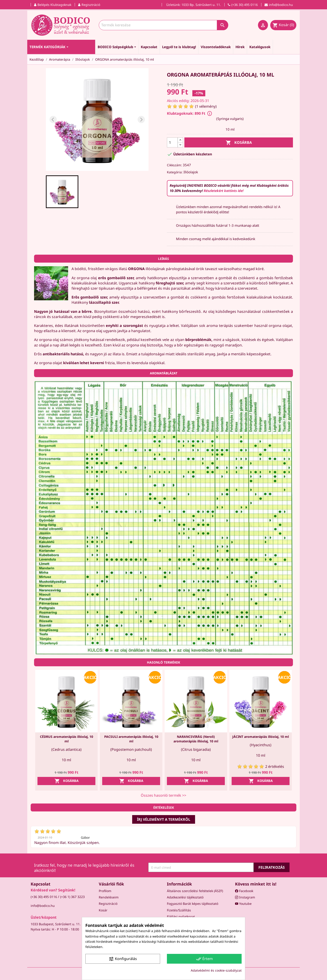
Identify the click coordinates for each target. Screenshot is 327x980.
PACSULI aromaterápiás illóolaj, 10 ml (131, 739)
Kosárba (239, 143)
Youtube (243, 904)
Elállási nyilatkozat (181, 917)
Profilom (105, 891)
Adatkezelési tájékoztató (185, 897)
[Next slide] (141, 119)
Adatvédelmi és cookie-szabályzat (216, 970)
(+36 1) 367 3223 (72, 897)
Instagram (245, 897)
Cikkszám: (174, 165)
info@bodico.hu (43, 906)
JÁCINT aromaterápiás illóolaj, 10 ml (261, 737)
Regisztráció (108, 904)
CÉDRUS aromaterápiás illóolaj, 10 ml (67, 739)
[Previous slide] (53, 119)
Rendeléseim (109, 897)
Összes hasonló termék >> (163, 795)
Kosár (103, 910)
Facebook (244, 891)
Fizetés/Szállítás (179, 910)
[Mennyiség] (172, 142)
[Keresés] (163, 25)
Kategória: (175, 172)
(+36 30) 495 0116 (44, 897)
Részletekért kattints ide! (224, 191)
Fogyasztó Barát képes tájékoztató (193, 904)
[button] (62, 192)
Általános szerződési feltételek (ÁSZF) (195, 891)
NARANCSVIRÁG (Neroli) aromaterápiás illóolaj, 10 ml (196, 739)
